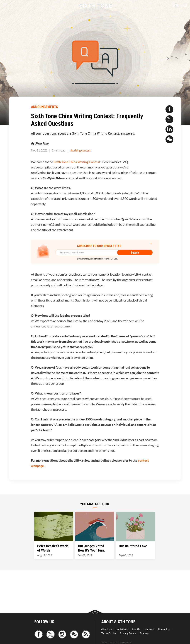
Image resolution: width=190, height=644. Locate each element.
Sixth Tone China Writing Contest (77, 162)
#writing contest (80, 150)
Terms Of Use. (111, 259)
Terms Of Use (109, 633)
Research (149, 629)
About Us (106, 629)
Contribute (122, 629)
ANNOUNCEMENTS (44, 107)
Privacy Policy (128, 633)
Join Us (136, 629)
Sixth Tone (42, 143)
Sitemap (144, 633)
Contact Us (164, 629)
